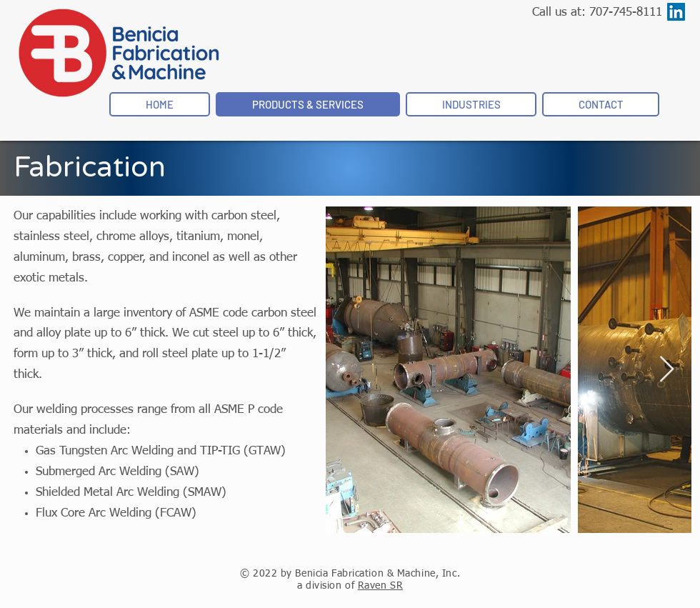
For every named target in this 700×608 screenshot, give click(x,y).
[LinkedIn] (676, 12)
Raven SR (380, 586)
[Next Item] (667, 370)
